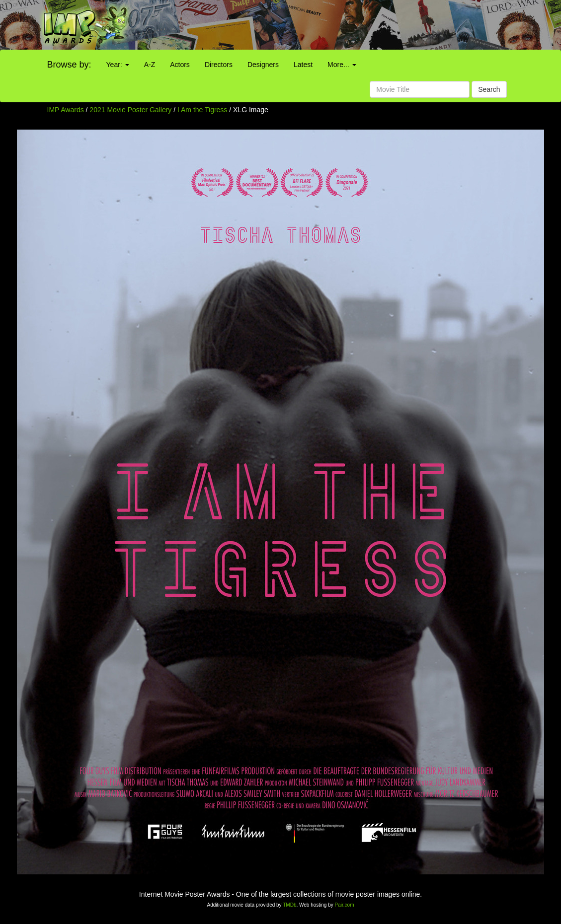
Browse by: (69, 65)
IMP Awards (66, 110)
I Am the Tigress (203, 110)
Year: (118, 65)
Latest (303, 65)
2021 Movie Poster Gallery (130, 110)
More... (342, 65)
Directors (219, 65)
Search (489, 89)
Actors (180, 65)
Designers (263, 65)
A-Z (150, 65)
